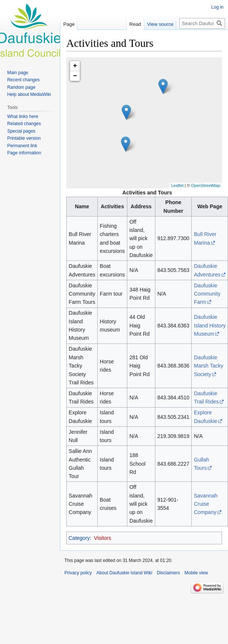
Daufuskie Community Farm (207, 294)
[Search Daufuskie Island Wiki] (202, 23)
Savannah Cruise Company (206, 504)
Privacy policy (78, 573)
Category (79, 538)
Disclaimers (168, 573)
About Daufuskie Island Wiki (124, 573)
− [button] (75, 76)
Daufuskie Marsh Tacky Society (209, 366)
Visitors (103, 538)
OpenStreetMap (206, 185)
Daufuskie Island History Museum (210, 325)
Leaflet (177, 185)
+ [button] (75, 66)
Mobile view (196, 573)
